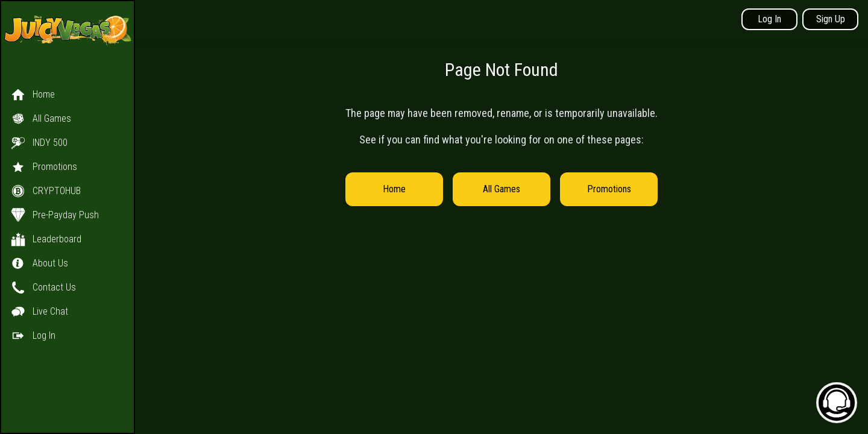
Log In (769, 19)
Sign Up (831, 19)
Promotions (609, 189)
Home (394, 189)
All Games (502, 189)
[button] (68, 203)
